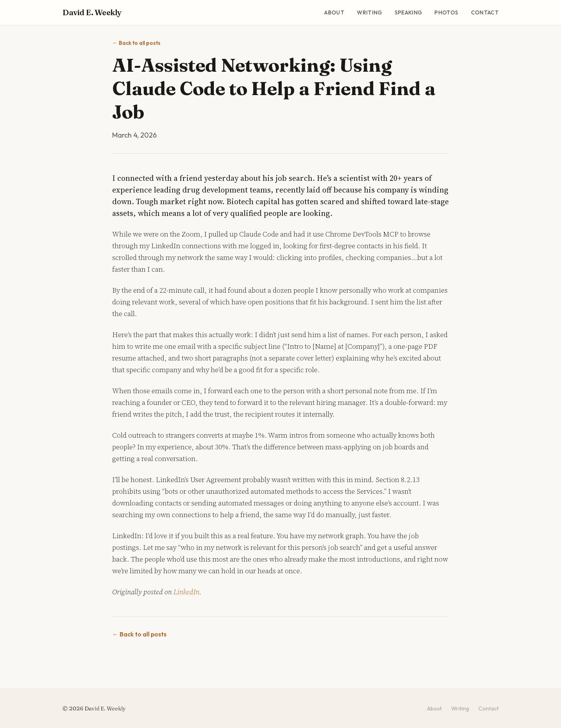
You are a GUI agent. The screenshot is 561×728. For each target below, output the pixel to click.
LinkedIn (186, 592)
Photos (446, 12)
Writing (369, 12)
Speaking (408, 12)
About (334, 12)
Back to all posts (136, 43)
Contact (485, 12)
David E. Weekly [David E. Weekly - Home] (92, 12)
